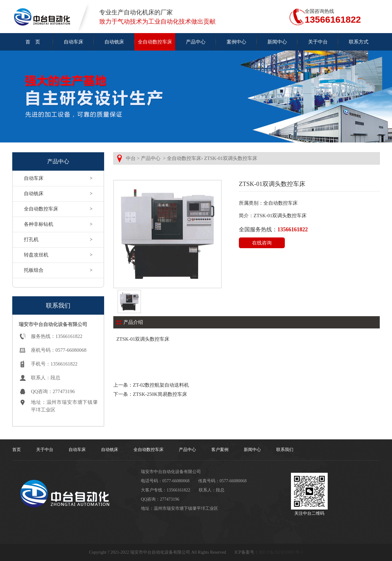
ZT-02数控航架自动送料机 (161, 385)
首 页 (33, 42)
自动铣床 (114, 42)
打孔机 (58, 240)
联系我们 (285, 450)
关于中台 (318, 42)
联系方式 (359, 42)
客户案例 (220, 450)
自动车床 (73, 42)
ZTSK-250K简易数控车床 (160, 394)
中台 (131, 158)
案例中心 (236, 42)
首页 (17, 450)
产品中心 (196, 42)
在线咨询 (262, 243)
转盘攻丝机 (58, 255)
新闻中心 (277, 42)
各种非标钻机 (58, 224)
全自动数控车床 (155, 42)
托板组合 (58, 270)
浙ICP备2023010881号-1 (281, 552)
